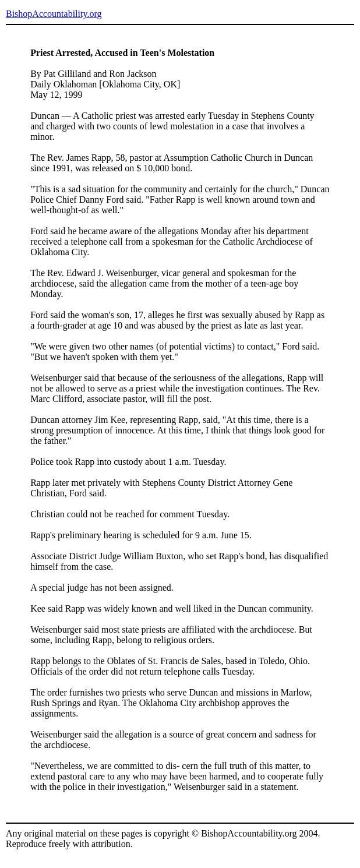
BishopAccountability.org (54, 14)
